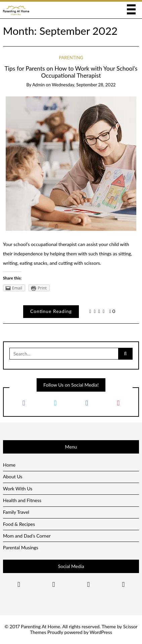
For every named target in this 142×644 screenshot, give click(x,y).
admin (38, 85)
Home (9, 465)
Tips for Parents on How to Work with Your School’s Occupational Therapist (71, 72)
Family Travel (16, 512)
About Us (13, 476)
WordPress (101, 632)
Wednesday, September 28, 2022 (84, 85)
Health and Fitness (22, 500)
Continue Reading (51, 311)
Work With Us (18, 489)
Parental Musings (21, 547)
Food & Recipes (19, 524)
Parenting (71, 58)
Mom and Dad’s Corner (27, 536)
